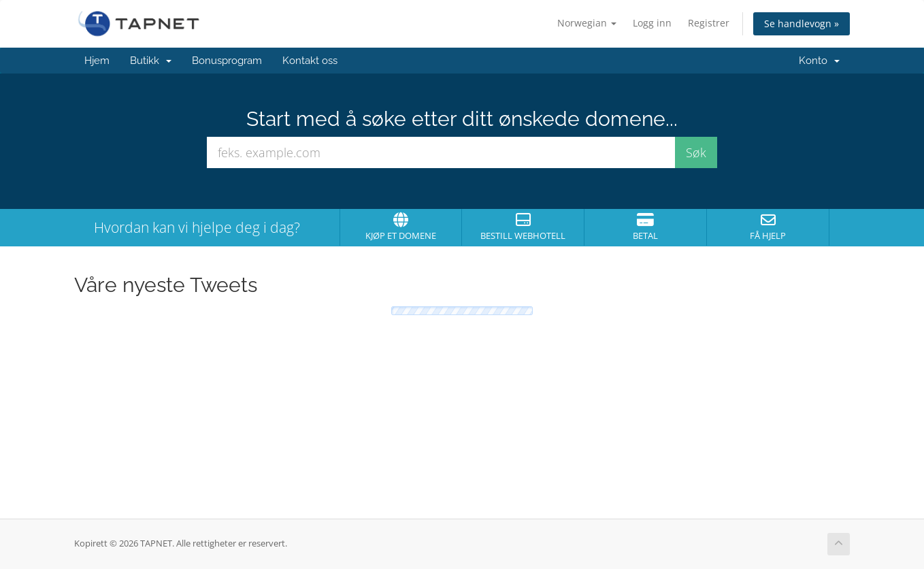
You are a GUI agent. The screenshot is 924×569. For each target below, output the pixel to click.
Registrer (709, 23)
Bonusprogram (227, 61)
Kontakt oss (310, 61)
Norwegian (587, 23)
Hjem (97, 61)
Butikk (151, 61)
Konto (819, 61)
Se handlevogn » (802, 23)
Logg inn (652, 23)
